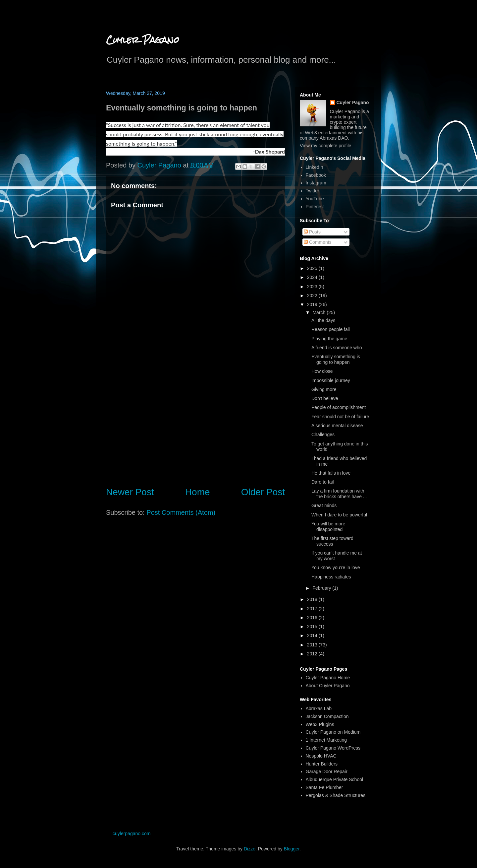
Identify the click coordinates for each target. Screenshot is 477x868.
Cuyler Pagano (143, 40)
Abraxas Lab (319, 708)
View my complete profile (325, 146)
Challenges (323, 434)
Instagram (316, 183)
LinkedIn (315, 167)
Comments (318, 242)
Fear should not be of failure (340, 417)
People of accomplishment (339, 407)
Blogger (292, 849)
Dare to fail (323, 482)
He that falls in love (331, 473)
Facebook (316, 175)
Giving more (324, 389)
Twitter (313, 191)
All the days (323, 320)
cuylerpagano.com (132, 834)
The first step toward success (332, 541)
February (322, 588)
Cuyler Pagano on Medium (333, 732)
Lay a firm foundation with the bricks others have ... (339, 494)
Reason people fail (331, 329)
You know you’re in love (336, 568)
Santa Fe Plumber (324, 787)
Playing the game (329, 339)
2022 (313, 296)
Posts (312, 232)
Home (198, 492)
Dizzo (250, 849)
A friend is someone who (337, 348)
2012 (313, 654)
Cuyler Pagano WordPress (333, 748)
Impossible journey (331, 380)
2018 (313, 599)
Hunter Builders (322, 764)
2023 (313, 287)
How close (322, 371)
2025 (313, 268)
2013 (313, 645)
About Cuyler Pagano (328, 686)
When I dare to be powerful (339, 515)
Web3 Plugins (320, 724)
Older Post (263, 492)
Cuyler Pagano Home (328, 678)
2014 (313, 635)
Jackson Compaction (327, 716)
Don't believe (325, 398)
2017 (313, 609)
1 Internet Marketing (326, 740)
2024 (313, 277)
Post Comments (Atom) (181, 512)
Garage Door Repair (327, 771)
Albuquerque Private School (335, 779)
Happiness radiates (331, 577)
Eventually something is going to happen (336, 359)
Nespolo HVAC (321, 756)
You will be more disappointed (328, 527)
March (319, 312)
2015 (313, 627)
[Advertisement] (195, 426)
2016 (313, 618)
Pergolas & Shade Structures (336, 795)
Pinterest (315, 207)
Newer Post (130, 492)
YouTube (315, 199)
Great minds (324, 505)
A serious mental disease (337, 426)
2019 (313, 304)
